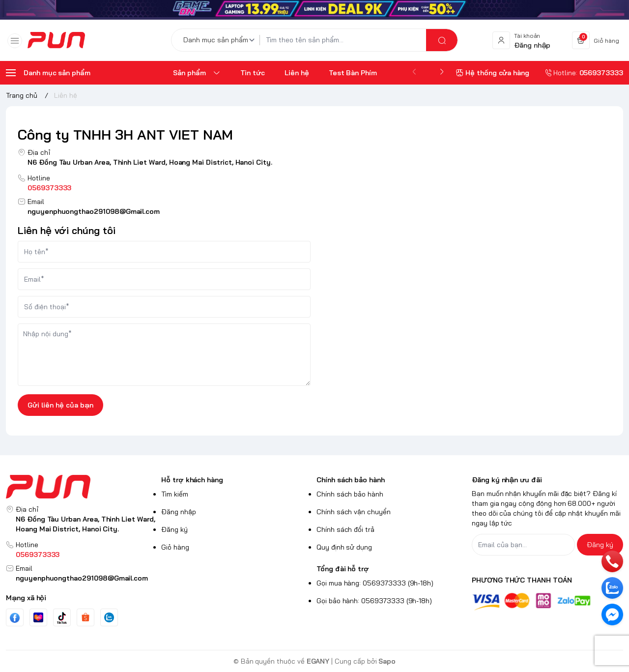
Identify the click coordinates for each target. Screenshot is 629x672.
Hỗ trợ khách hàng (192, 480)
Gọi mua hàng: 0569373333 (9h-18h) (375, 583)
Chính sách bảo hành (351, 480)
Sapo (387, 661)
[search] (442, 40)
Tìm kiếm (175, 494)
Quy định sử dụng (344, 547)
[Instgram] (86, 617)
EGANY (318, 661)
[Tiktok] (62, 618)
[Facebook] (15, 618)
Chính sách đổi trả (345, 529)
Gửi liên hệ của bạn (60, 405)
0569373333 (49, 188)
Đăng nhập (179, 512)
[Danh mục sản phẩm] (221, 40)
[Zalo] (109, 617)
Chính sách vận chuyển (354, 512)
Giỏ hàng (175, 547)
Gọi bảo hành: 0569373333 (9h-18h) (374, 601)
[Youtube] (38, 617)
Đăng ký (174, 529)
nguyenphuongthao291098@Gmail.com (94, 211)
